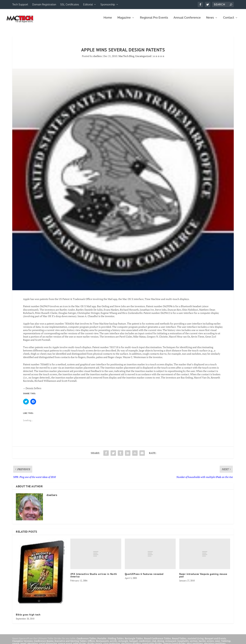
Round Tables (179, 641)
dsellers (97, 59)
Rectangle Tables (134, 641)
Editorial (88, 5)
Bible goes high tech (28, 617)
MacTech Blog (126, 59)
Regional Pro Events (154, 20)
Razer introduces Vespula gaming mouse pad (203, 578)
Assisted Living (196, 641)
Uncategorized (143, 59)
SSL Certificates (70, 5)
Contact (229, 20)
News (210, 20)
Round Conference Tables (158, 641)
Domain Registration (44, 5)
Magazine (124, 20)
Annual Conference (187, 20)
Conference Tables (86, 641)
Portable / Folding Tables (111, 641)
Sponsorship (108, 5)
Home (108, 20)
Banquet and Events (215, 641)
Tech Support (20, 5)
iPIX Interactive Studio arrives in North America (94, 578)
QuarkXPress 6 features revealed (144, 576)
